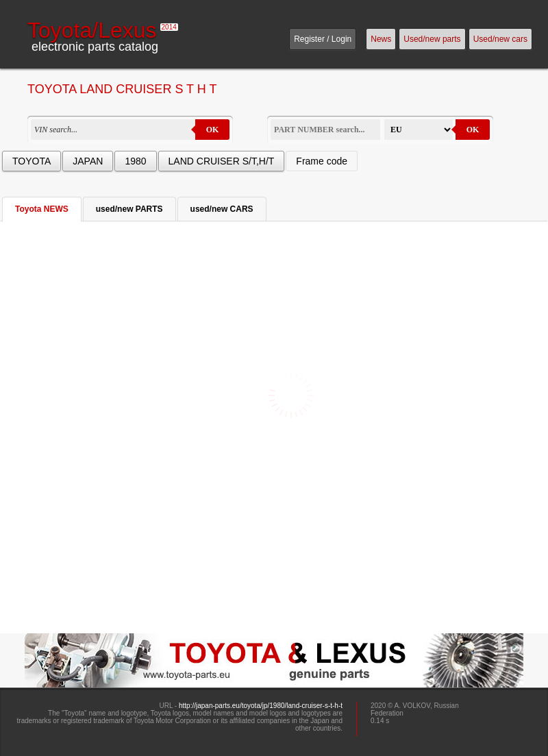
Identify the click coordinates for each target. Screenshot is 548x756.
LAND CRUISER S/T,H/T (222, 161)
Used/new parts (432, 39)
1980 (135, 161)
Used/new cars (500, 39)
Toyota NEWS (42, 209)
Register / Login (323, 39)
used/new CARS (222, 209)
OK (213, 130)
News (381, 39)
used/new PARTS (129, 209)
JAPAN (88, 161)
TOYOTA (32, 161)
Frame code (322, 161)
